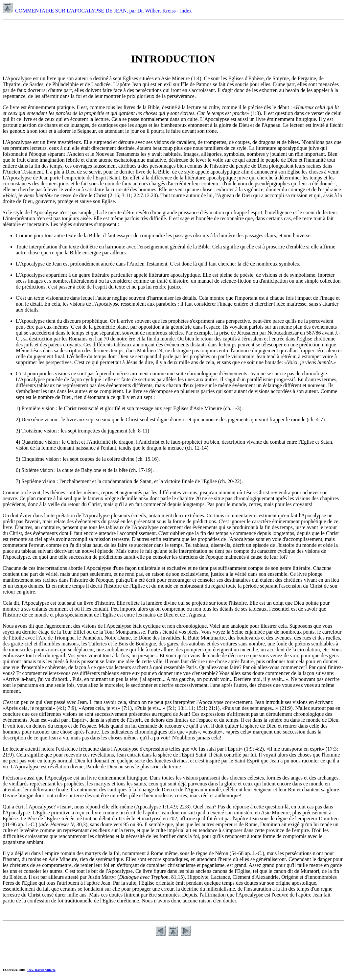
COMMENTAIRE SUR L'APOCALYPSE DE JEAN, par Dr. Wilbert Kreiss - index (97, 11)
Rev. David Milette (41, 970)
